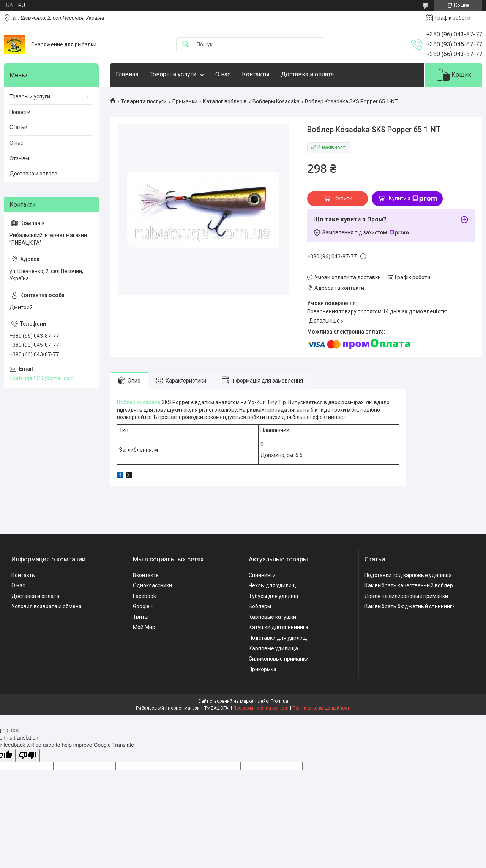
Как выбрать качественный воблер (409, 585)
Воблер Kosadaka (139, 402)
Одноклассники (152, 585)
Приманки (185, 101)
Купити (343, 198)
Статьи (18, 127)
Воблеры (260, 606)
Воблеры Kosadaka (276, 101)
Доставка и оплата (307, 74)
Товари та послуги (144, 101)
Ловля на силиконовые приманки (406, 596)
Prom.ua (279, 701)
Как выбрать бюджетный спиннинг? (410, 606)
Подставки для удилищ (278, 638)
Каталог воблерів (225, 101)
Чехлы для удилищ (272, 585)
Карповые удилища (273, 648)
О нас (223, 74)
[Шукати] (186, 45)
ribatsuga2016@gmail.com (42, 378)
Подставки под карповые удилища (408, 575)
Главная (127, 74)
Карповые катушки (272, 617)
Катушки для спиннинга (279, 627)
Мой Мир (144, 627)
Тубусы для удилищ (274, 596)
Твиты (141, 617)
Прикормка (263, 669)
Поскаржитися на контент (261, 708)
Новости (20, 112)
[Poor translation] (28, 756)
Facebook (144, 596)
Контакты (256, 74)
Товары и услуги (173, 74)
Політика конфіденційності (321, 708)
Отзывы (19, 158)
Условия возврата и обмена (47, 606)
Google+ (143, 606)
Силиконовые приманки (279, 659)
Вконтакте (146, 575)
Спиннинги (262, 575)
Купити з (413, 199)
